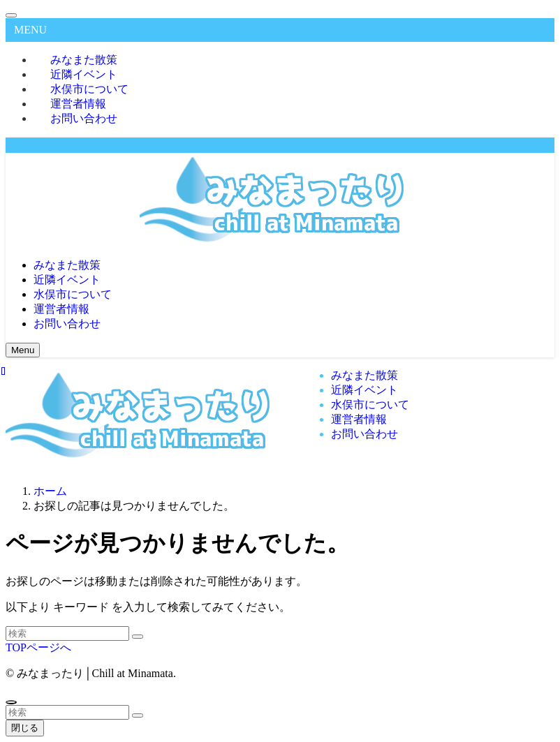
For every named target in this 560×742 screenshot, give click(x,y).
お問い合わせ (84, 118)
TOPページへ (38, 647)
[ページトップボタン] (11, 702)
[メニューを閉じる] (11, 15)
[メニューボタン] (23, 350)
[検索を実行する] (138, 637)
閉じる (25, 728)
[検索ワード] (67, 633)
